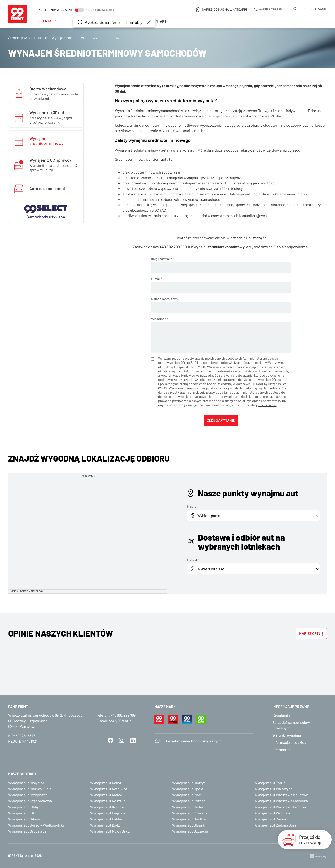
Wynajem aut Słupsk (188, 825)
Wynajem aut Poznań (189, 801)
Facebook (111, 740)
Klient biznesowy (100, 10)
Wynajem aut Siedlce (189, 819)
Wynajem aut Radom (189, 807)
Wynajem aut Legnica (108, 813)
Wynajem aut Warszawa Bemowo (281, 807)
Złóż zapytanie (221, 420)
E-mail (157, 279)
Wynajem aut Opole (188, 789)
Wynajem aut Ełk (22, 813)
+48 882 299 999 (123, 715)
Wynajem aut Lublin (106, 819)
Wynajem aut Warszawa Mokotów (281, 795)
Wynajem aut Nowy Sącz (110, 831)
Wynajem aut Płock (187, 795)
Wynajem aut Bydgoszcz (28, 795)
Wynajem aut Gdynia (24, 819)
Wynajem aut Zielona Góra (275, 825)
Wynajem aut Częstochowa (30, 801)
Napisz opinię (311, 633)
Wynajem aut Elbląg (24, 807)
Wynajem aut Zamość (271, 819)
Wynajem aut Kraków (107, 807)
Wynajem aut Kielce (106, 795)
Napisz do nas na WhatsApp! (224, 9)
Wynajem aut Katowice (109, 789)
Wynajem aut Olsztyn (189, 783)
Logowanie (318, 9)
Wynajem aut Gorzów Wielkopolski (36, 825)
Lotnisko (193, 560)
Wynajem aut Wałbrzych (273, 789)
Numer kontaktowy (165, 299)
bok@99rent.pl (121, 721)
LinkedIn (133, 740)
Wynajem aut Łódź (105, 825)
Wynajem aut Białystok (26, 783)
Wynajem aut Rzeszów (190, 813)
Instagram (122, 740)
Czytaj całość (268, 405)
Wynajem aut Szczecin (190, 831)
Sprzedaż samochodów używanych (193, 741)
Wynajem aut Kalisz (106, 783)
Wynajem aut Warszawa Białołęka (281, 801)
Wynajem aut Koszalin (108, 801)
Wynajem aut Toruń (270, 783)
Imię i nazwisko (163, 259)
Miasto (192, 506)
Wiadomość (160, 319)
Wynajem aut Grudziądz (27, 831)
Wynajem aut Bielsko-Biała (30, 789)
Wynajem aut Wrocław (272, 813)
